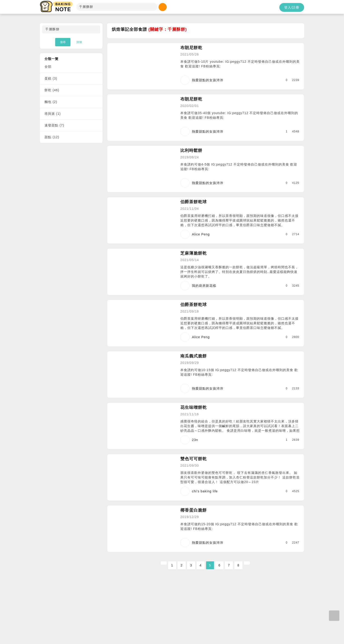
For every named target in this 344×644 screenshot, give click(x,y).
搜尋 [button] (63, 42)
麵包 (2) (51, 102)
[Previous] (164, 563)
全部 (48, 67)
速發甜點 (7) (54, 125)
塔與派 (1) (53, 114)
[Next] (247, 563)
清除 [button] (79, 42)
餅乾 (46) (52, 90)
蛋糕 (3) (51, 78)
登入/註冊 (292, 7)
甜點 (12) (52, 137)
